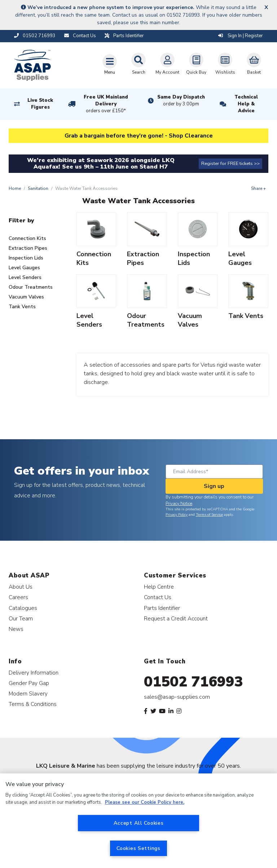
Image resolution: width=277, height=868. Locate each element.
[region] (138, 821)
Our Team (21, 618)
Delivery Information (34, 673)
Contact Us (158, 597)
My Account (167, 64)
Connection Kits (27, 238)
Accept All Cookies (139, 823)
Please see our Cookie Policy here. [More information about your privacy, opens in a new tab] (145, 802)
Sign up (214, 486)
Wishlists (225, 64)
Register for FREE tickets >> (230, 163)
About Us (21, 587)
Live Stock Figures (40, 104)
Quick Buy (196, 64)
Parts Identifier (162, 608)
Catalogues (23, 608)
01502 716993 (194, 682)
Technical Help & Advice (246, 104)
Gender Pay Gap (29, 683)
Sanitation (38, 188)
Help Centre (159, 587)
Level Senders (25, 277)
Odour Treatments (31, 287)
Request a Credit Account (176, 618)
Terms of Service (209, 515)
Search (138, 64)
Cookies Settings (138, 848)
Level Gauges (24, 268)
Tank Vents (22, 307)
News (16, 629)
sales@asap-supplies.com (177, 697)
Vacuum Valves (26, 297)
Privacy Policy (177, 515)
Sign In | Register (241, 36)
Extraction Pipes (28, 248)
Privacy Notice (179, 503)
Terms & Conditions (33, 704)
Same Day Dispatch (181, 101)
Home (15, 188)
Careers (18, 597)
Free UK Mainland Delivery (106, 104)
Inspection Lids (26, 258)
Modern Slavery (28, 693)
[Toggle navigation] (110, 64)
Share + (258, 188)
